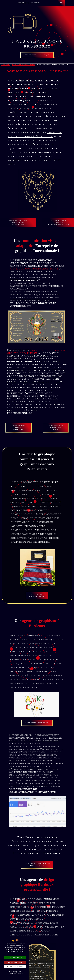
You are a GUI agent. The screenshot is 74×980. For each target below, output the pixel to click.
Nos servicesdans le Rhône (37, 605)
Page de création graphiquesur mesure (18, 232)
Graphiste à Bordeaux (37, 733)
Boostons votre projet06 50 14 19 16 (37, 865)
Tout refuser (15, 962)
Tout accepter (15, 958)
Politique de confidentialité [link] (15, 973)
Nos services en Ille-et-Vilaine (56, 437)
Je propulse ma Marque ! (37, 55)
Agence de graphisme (23, 65)
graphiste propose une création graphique (37, 352)
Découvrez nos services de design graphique (58, 232)
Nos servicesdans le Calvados (19, 437)
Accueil (6, 65)
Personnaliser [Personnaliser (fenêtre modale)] (15, 967)
